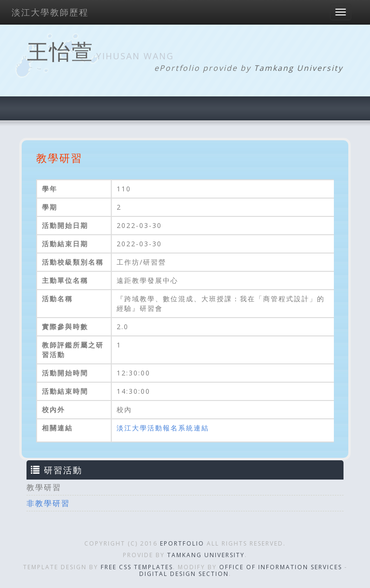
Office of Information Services (281, 567)
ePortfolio (182, 543)
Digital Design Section (184, 574)
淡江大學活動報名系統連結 (163, 428)
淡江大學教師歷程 (50, 12)
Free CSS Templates (137, 567)
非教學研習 (48, 503)
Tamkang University (298, 68)
